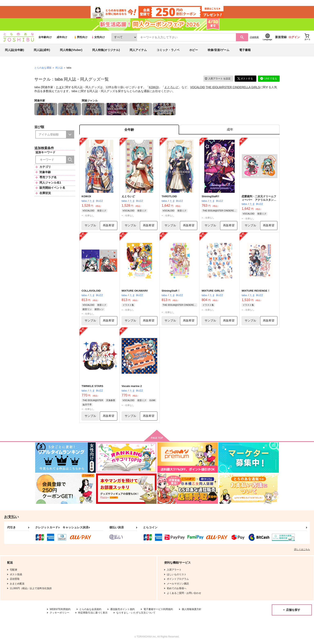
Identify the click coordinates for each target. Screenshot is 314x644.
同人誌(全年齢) (14, 50)
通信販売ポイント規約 (122, 609)
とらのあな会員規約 (90, 609)
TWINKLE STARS (92, 386)
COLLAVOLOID (91, 291)
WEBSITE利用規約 (60, 609)
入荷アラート (218, 79)
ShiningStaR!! (210, 196)
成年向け (62, 37)
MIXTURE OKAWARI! (135, 291)
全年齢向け (45, 37)
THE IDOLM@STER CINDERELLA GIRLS (233, 87)
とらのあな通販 (43, 68)
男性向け (81, 37)
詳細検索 (254, 37)
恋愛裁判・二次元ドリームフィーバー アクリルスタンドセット (259, 200)
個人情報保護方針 (192, 609)
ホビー (194, 50)
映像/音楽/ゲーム (219, 50)
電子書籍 (245, 50)
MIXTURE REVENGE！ (256, 291)
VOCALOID (197, 87)
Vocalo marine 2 (132, 386)
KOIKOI (154, 87)
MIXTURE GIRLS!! (213, 291)
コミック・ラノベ (168, 50)
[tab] (230, 130)
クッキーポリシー (59, 613)
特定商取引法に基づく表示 (93, 613)
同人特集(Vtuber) (71, 50)
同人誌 (59, 68)
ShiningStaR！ (171, 291)
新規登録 (281, 37)
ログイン (294, 37)
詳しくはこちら (302, 549)
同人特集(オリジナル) (106, 50)
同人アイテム (138, 50)
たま (59, 87)
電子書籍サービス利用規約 (158, 609)
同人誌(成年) (42, 50)
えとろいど (172, 87)
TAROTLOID (169, 196)
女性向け (98, 37)
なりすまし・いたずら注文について (136, 613)
